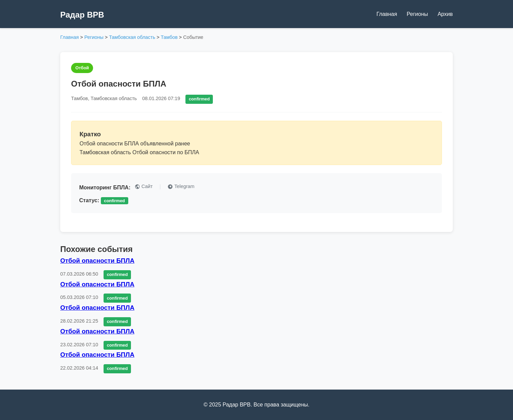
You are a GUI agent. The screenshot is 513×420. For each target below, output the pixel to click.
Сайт (144, 186)
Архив (445, 14)
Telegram (181, 186)
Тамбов (169, 37)
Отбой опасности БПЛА (97, 261)
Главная (387, 14)
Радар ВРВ (82, 15)
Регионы (417, 14)
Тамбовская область (132, 37)
